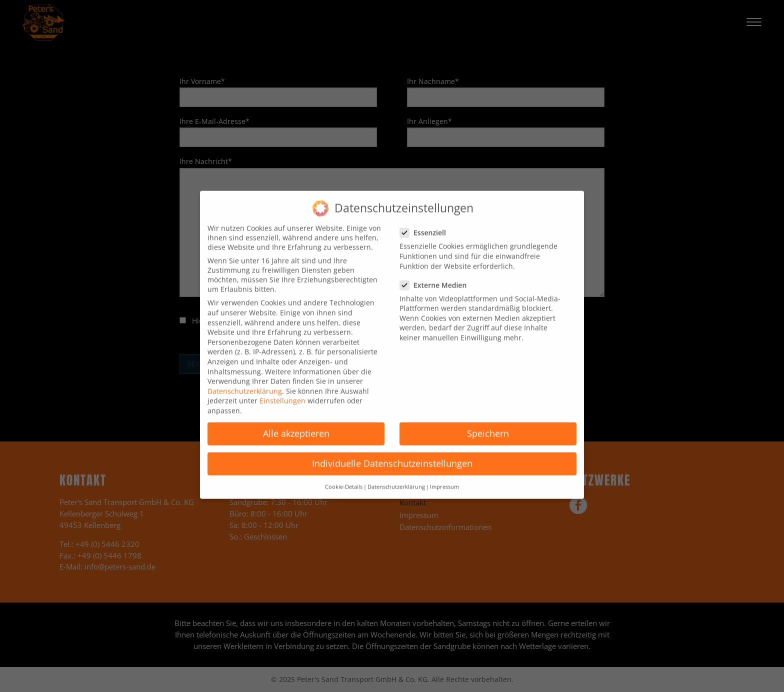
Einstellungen (282, 391)
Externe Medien (436, 276)
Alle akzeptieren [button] (296, 424)
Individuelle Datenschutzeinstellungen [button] (392, 454)
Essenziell (426, 223)
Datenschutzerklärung (245, 382)
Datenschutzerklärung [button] (396, 477)
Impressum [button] (444, 477)
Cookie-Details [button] (344, 477)
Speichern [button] (488, 424)
